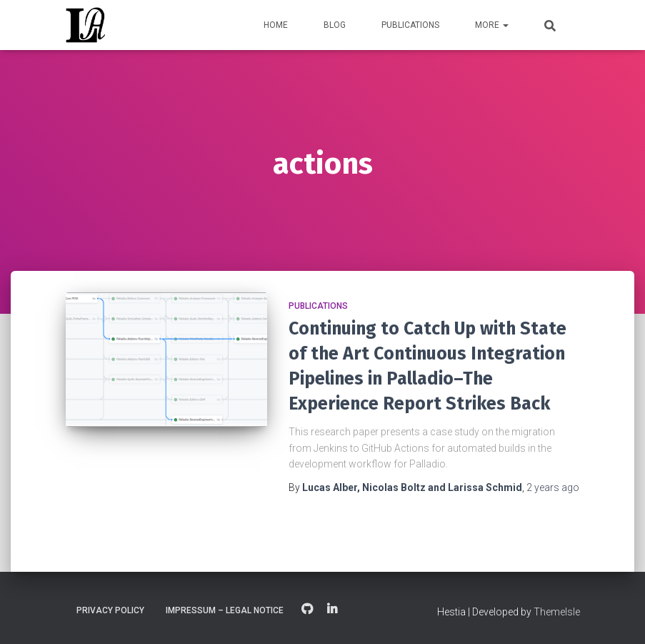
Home (276, 25)
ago (553, 487)
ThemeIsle (557, 612)
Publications (410, 25)
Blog (335, 25)
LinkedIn (332, 610)
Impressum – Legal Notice (225, 610)
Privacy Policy (110, 610)
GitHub (307, 610)
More (492, 25)
